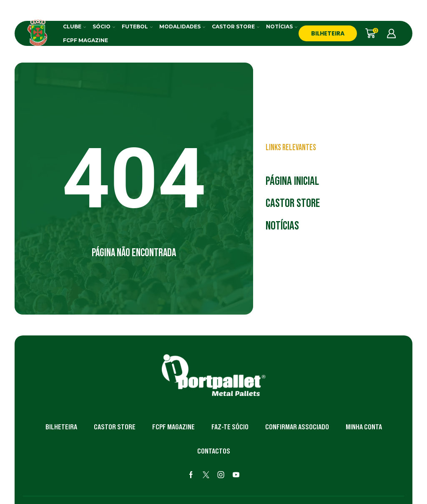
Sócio (104, 26)
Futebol (137, 26)
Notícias (282, 26)
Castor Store (236, 26)
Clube (74, 26)
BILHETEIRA (328, 33)
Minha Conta (364, 427)
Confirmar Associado (297, 427)
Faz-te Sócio (230, 427)
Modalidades (182, 26)
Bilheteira (61, 427)
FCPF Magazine (85, 40)
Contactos (214, 451)
